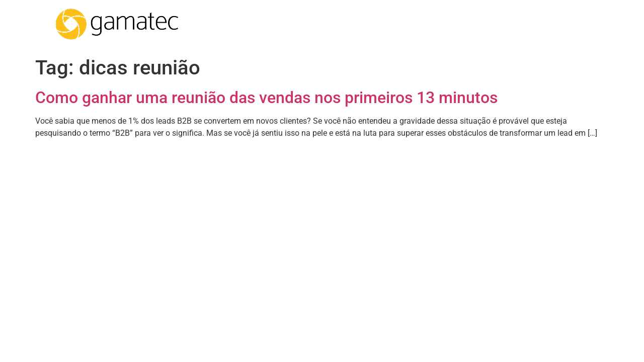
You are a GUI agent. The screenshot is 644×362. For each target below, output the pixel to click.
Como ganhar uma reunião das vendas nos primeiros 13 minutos (266, 98)
